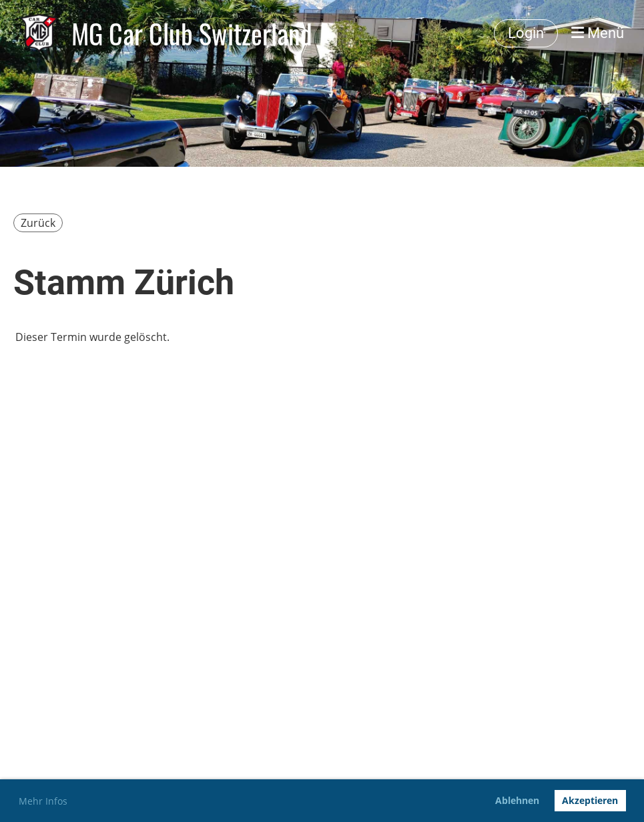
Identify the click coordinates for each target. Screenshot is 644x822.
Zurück (38, 223)
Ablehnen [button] (517, 800)
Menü (598, 33)
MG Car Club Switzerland (192, 33)
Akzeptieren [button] (590, 800)
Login (526, 33)
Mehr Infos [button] (43, 801)
